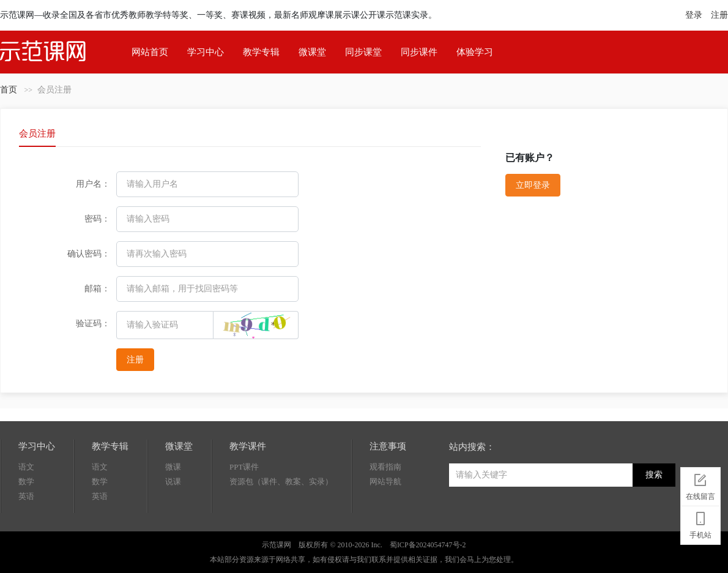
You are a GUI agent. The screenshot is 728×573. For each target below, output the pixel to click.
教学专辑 (261, 52)
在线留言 (700, 485)
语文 (26, 467)
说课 (173, 481)
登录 (694, 15)
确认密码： (89, 254)
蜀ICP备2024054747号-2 (428, 545)
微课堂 (312, 52)
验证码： (93, 324)
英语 (26, 496)
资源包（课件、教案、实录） (281, 481)
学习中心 (206, 52)
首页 (9, 90)
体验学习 (475, 52)
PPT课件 (244, 467)
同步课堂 (363, 52)
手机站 (700, 523)
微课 (173, 467)
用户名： (93, 184)
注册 (719, 15)
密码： (97, 219)
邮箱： (97, 289)
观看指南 (385, 467)
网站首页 (150, 52)
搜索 (654, 475)
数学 (26, 481)
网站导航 (385, 481)
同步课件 (419, 52)
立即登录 (533, 185)
